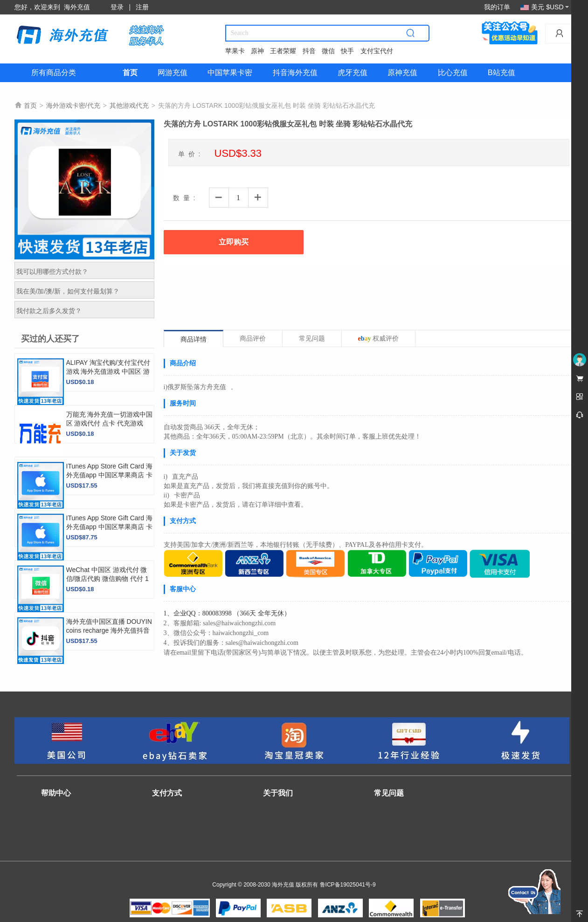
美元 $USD (544, 7)
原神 (257, 51)
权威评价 (379, 339)
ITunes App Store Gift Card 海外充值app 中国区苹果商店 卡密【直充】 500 (109, 527)
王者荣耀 (283, 51)
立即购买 (234, 242)
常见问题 (312, 339)
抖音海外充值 (295, 73)
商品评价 (253, 339)
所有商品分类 (54, 73)
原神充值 (402, 73)
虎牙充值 (353, 73)
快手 (347, 51)
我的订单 (497, 7)
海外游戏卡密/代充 (73, 105)
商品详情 (194, 339)
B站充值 (502, 73)
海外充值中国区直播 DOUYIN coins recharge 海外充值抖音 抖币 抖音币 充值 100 (109, 630)
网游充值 (173, 73)
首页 (130, 73)
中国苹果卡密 (230, 73)
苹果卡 (235, 51)
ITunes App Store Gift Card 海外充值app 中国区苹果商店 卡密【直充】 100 (109, 475)
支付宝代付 (377, 51)
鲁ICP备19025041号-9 (348, 885)
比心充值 (453, 73)
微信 (328, 51)
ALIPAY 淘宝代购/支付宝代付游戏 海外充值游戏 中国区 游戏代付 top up (108, 371)
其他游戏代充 (129, 105)
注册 (142, 7)
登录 (117, 7)
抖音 (309, 51)
